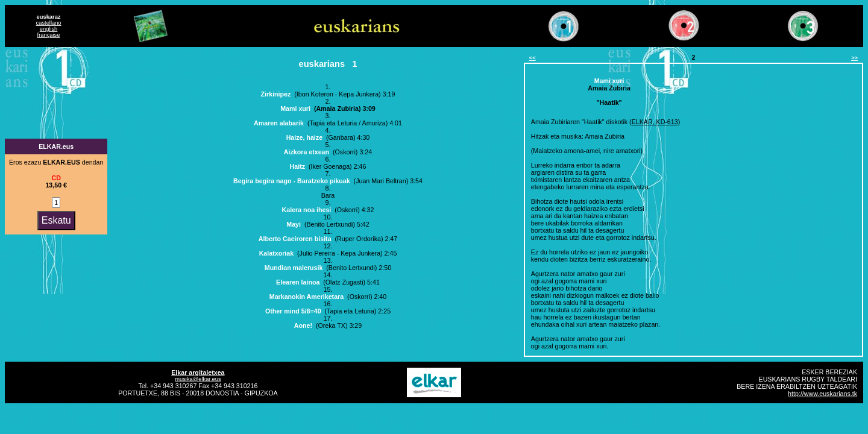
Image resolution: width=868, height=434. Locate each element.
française (49, 35)
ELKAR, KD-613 (655, 122)
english (49, 29)
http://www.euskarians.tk (822, 394)
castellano (49, 23)
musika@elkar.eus (198, 379)
